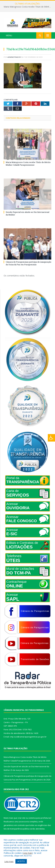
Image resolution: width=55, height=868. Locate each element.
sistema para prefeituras (40, 818)
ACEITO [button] (21, 861)
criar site (22, 818)
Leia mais (28, 853)
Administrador (14, 57)
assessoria (24, 822)
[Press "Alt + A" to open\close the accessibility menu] (51, 438)
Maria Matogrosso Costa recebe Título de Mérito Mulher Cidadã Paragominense (28, 7)
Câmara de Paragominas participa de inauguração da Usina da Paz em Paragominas (29, 263)
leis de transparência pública (17, 829)
